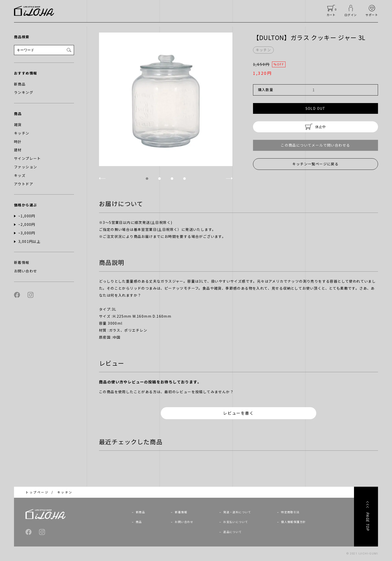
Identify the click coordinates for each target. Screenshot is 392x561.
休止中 (315, 127)
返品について (232, 532)
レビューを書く (238, 413)
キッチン (65, 492)
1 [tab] (147, 179)
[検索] (69, 50)
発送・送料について (237, 512)
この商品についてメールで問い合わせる (315, 145)
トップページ (37, 492)
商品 (139, 522)
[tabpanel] (166, 99)
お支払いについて (236, 522)
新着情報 (181, 512)
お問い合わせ (184, 522)
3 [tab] (172, 179)
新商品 (140, 512)
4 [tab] (184, 179)
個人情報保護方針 (293, 522)
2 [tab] (159, 179)
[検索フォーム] (44, 50)
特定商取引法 (290, 512)
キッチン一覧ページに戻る (315, 164)
